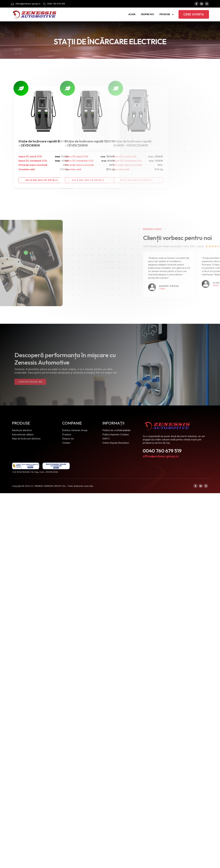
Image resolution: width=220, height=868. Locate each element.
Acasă (132, 14)
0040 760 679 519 (162, 449)
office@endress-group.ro (161, 455)
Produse (167, 14)
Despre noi (147, 14)
